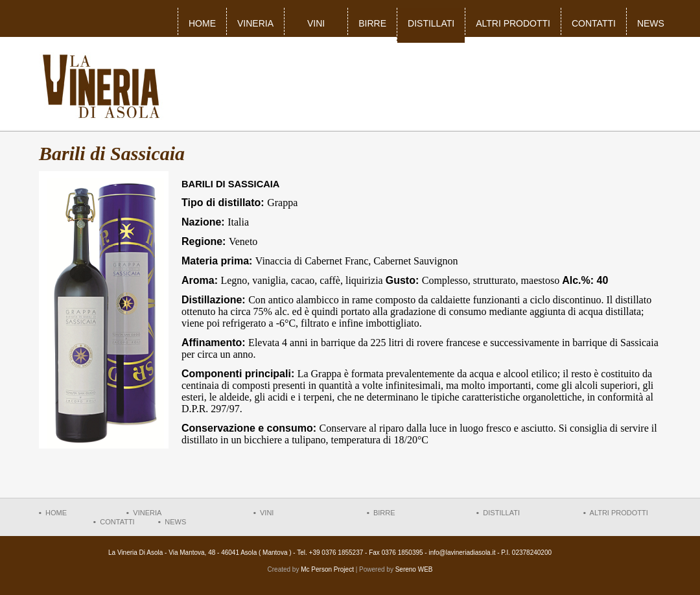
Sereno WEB (414, 569)
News (651, 23)
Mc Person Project (327, 569)
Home (202, 23)
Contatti (594, 23)
